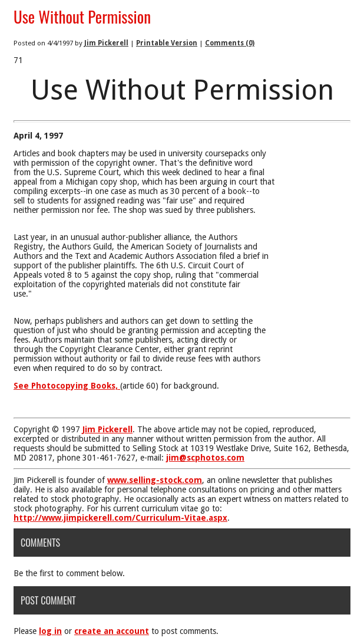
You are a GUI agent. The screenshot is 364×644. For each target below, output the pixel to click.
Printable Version (167, 43)
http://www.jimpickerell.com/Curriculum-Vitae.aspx (120, 518)
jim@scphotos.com (205, 458)
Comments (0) (230, 43)
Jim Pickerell (106, 43)
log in (50, 631)
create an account (112, 631)
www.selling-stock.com (155, 480)
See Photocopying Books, (67, 386)
